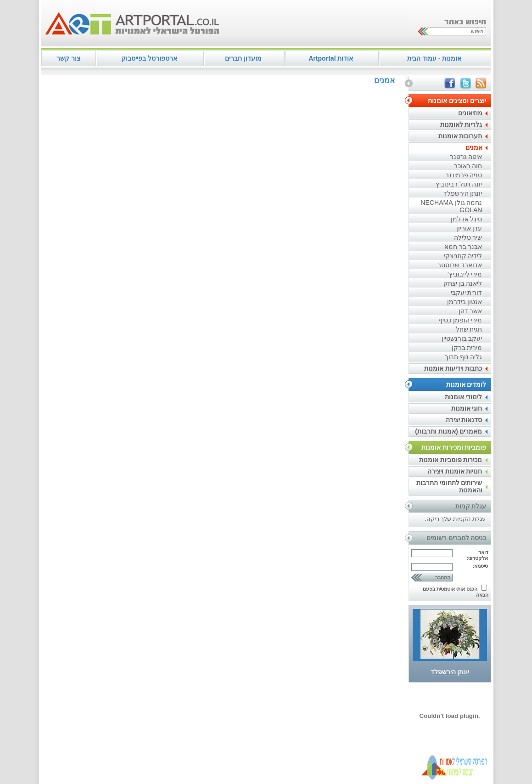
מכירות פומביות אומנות (451, 460)
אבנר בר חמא (463, 247)
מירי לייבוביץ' (465, 274)
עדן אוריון (469, 228)
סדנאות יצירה (464, 420)
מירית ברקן (467, 348)
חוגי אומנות (467, 408)
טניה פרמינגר (464, 175)
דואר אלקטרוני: (478, 555)
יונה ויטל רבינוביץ (459, 184)
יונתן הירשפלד (463, 193)
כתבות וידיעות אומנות (453, 368)
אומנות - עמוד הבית (434, 58)
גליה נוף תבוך (464, 357)
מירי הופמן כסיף (460, 320)
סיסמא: (481, 566)
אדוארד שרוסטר (460, 265)
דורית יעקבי (467, 293)
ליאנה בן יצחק (463, 283)
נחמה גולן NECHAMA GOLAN (451, 206)
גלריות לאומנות (461, 124)
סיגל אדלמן (467, 219)
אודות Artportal (331, 58)
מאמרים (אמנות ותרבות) (448, 431)
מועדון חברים (243, 58)
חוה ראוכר (468, 166)
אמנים (474, 147)
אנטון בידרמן (465, 302)
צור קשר (68, 58)
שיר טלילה (468, 237)
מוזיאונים (470, 113)
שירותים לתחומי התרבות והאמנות (449, 486)
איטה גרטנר (466, 157)
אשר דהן (470, 311)
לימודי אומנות (464, 397)
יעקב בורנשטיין (462, 338)
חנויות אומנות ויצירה (455, 471)
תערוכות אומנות (460, 136)
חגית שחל (469, 329)
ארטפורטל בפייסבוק (149, 58)
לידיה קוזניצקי (463, 256)
